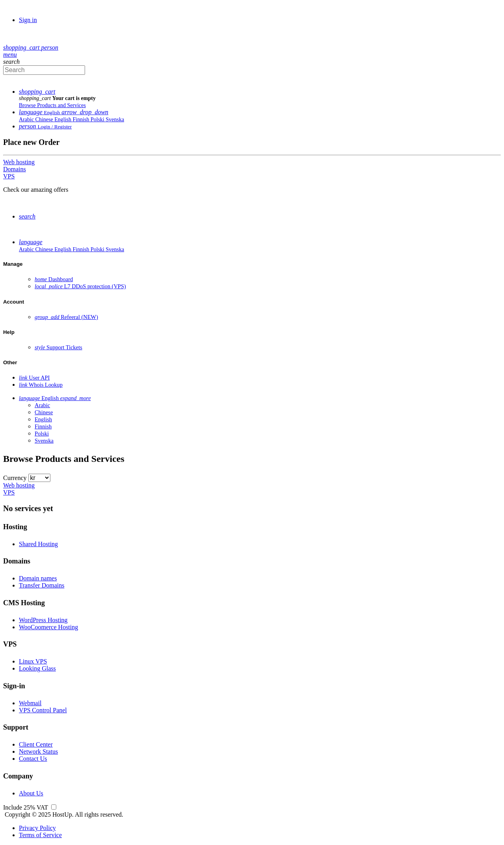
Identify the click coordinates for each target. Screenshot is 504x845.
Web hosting (19, 162)
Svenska (115, 120)
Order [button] (25, 41)
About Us (31, 793)
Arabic (27, 120)
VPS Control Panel (43, 710)
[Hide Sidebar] (10, 55)
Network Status (38, 751)
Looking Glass (37, 668)
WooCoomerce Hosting (48, 627)
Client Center (36, 744)
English (63, 120)
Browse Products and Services (52, 105)
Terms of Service (40, 835)
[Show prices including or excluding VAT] (54, 807)
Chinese (45, 120)
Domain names (38, 578)
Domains (15, 169)
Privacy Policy (37, 828)
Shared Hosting (38, 544)
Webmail (30, 703)
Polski (98, 120)
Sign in (28, 20)
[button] (22, 47)
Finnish (82, 120)
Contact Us (33, 759)
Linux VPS (33, 661)
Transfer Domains (42, 585)
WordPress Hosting (43, 620)
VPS (9, 176)
